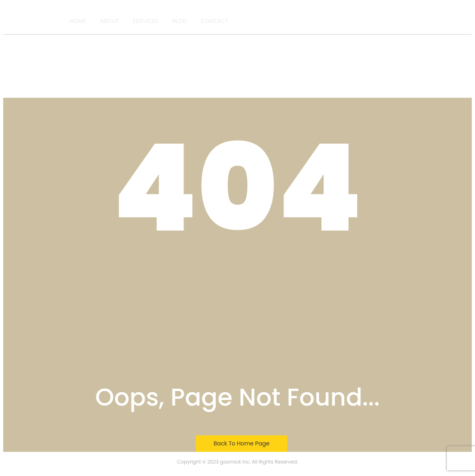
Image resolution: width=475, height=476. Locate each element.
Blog (180, 21)
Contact (214, 21)
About (109, 21)
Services (146, 21)
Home (78, 21)
